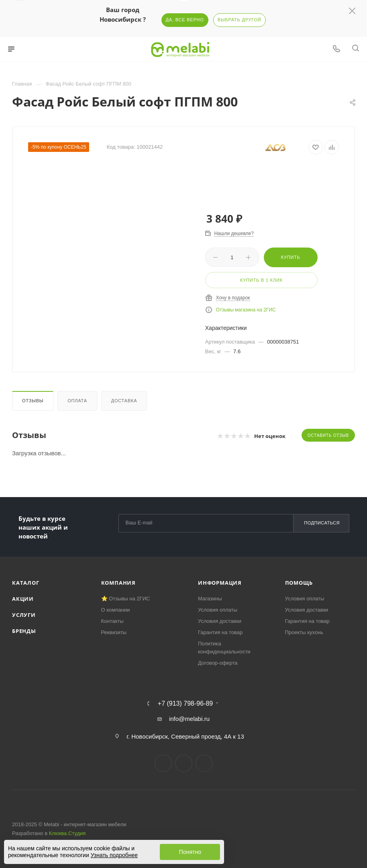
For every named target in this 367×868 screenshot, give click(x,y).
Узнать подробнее (114, 855)
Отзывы (33, 401)
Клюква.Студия (67, 833)
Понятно (190, 852)
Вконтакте (163, 763)
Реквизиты (114, 632)
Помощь (299, 583)
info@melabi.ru (189, 719)
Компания (118, 583)
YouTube (204, 763)
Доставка (124, 401)
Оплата (77, 401)
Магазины (210, 599)
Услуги (24, 615)
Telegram (184, 763)
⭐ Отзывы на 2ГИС (126, 599)
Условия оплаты (218, 610)
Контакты (112, 621)
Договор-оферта (218, 663)
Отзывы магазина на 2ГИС (246, 310)
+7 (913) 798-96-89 (185, 704)
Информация (220, 583)
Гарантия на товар (220, 632)
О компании (116, 610)
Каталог (26, 583)
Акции (23, 599)
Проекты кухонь (304, 632)
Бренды (24, 631)
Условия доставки (220, 621)
